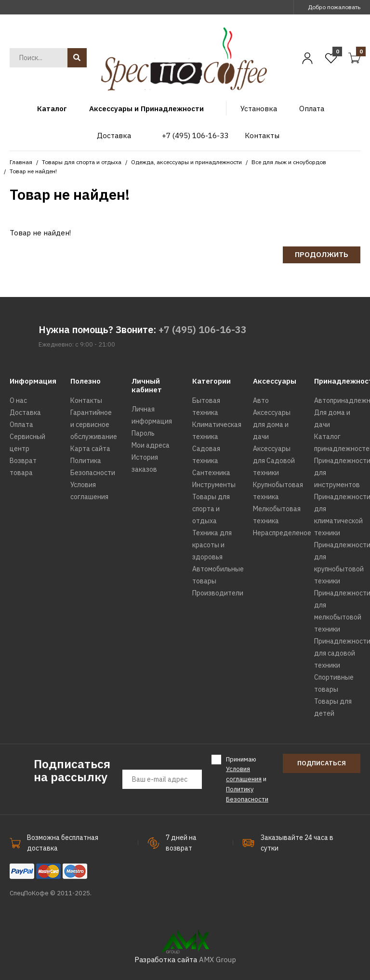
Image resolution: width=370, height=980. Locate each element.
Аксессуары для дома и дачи (272, 425)
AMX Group (218, 960)
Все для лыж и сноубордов (289, 162)
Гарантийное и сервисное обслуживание (94, 425)
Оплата (21, 425)
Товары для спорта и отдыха (82, 162)
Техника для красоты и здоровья (212, 545)
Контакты (86, 400)
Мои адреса (151, 445)
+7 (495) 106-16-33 (203, 329)
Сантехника (211, 473)
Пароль (143, 433)
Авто (261, 400)
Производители (218, 593)
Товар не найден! (33, 171)
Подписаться (322, 763)
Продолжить (322, 254)
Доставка (25, 413)
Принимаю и (247, 779)
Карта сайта (90, 449)
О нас (18, 400)
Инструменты (214, 485)
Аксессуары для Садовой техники (274, 461)
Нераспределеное (282, 533)
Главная (21, 162)
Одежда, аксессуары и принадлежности (186, 162)
